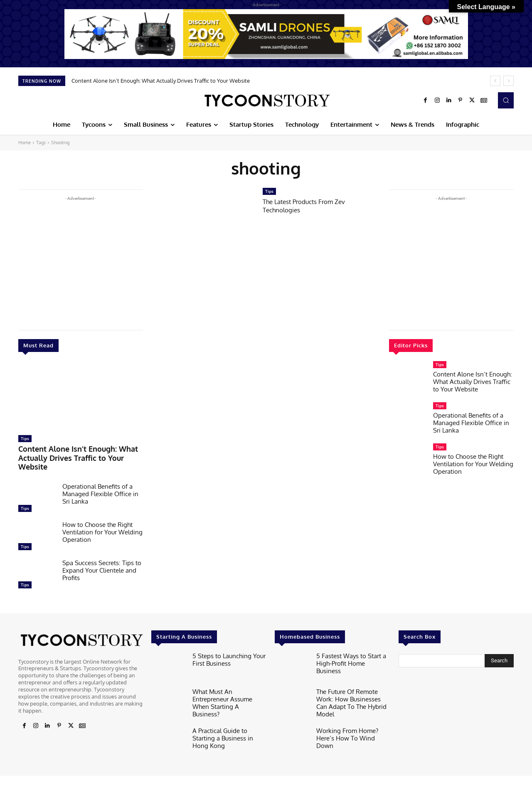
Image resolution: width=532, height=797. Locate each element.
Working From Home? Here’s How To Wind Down (351, 718)
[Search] (499, 649)
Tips (25, 438)
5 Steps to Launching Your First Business (224, 647)
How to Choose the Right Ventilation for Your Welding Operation (102, 520)
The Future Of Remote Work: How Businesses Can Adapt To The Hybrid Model (353, 686)
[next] (509, 81)
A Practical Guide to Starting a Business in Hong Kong (229, 718)
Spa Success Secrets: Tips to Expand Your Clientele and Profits (102, 558)
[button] (506, 100)
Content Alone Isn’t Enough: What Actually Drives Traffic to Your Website (161, 81)
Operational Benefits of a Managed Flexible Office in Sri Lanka (100, 482)
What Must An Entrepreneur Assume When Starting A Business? (227, 686)
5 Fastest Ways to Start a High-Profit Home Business (349, 647)
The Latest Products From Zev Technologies (309, 205)
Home (25, 143)
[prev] (495, 81)
